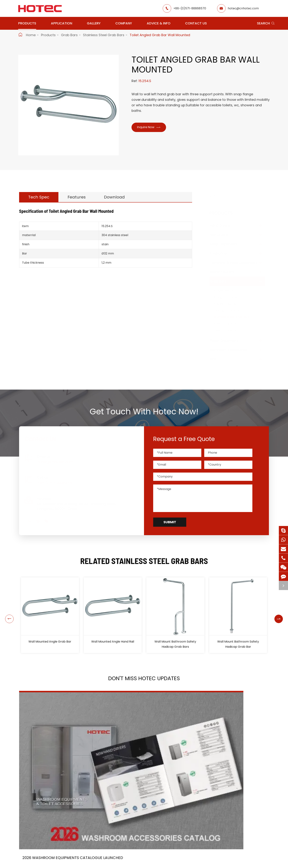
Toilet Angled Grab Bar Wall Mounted (160, 35)
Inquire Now (151, 128)
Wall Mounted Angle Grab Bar (50, 642)
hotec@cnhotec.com (243, 8)
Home (31, 35)
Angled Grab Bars (230, 304)
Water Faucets (226, 272)
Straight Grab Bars (231, 297)
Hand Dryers (224, 225)
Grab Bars (69, 35)
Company (124, 23)
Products (27, 23)
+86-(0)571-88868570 (190, 8)
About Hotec (177, 865)
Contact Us (196, 23)
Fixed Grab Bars (228, 330)
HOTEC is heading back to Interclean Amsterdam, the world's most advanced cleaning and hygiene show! (140, 762)
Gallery (94, 23)
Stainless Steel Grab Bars (104, 35)
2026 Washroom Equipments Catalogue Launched (53, 762)
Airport (106, 865)
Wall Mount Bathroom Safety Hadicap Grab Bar (238, 644)
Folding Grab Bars (230, 310)
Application (62, 23)
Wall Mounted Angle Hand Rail (113, 642)
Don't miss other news (142, 808)
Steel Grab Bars (228, 324)
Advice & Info (159, 23)
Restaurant (140, 865)
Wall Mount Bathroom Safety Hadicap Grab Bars (175, 644)
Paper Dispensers (228, 340)
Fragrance (222, 253)
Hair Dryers (222, 235)
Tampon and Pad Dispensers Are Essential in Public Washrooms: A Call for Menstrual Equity (229, 762)
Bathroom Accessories (232, 350)
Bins (217, 359)
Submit (170, 522)
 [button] (5, 615)
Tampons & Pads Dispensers (237, 263)
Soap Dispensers (227, 244)
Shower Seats (227, 291)
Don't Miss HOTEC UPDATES (144, 681)
